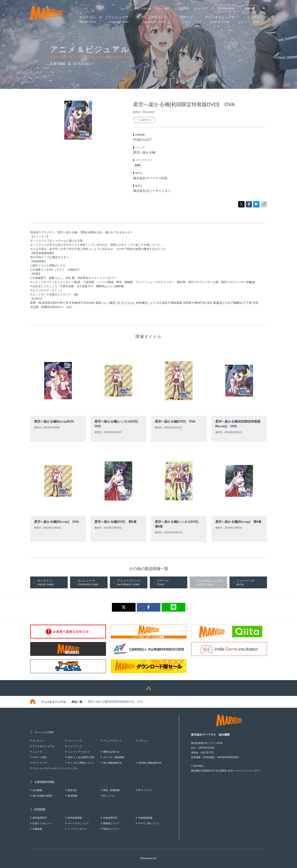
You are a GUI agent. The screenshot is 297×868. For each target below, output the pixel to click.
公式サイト (146, 120)
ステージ (143, 741)
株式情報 (72, 796)
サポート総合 (163, 8)
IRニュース (109, 796)
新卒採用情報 (75, 818)
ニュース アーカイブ (79, 752)
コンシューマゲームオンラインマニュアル (55, 768)
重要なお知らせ (142, 8)
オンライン (38, 741)
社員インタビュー (42, 823)
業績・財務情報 (111, 790)
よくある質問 (182, 8)
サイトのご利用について (81, 763)
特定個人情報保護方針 (150, 763)
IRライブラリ (145, 790)
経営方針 (72, 790)
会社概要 (37, 790)
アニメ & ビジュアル (44, 746)
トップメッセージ (77, 829)
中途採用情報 (145, 818)
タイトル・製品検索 (114, 757)
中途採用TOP (110, 818)
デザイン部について (149, 823)
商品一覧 (77, 702)
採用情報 (249, 8)
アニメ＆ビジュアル (53, 702)
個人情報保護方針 (112, 763)
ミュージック (75, 746)
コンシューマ (75, 741)
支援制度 (37, 829)
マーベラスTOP (44, 732)
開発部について (111, 823)
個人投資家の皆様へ (43, 796)
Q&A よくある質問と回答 (81, 757)
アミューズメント (112, 741)
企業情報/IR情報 (226, 8)
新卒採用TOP (40, 818)
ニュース (124, 8)
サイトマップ (201, 8)
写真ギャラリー (111, 829)
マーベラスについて (78, 823)
